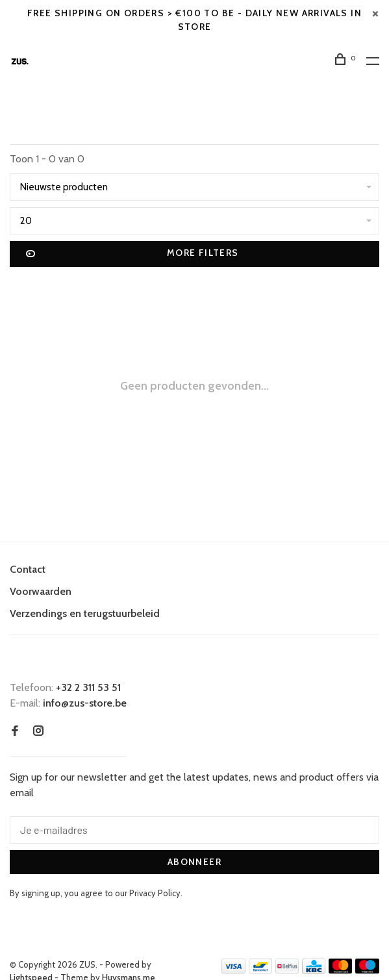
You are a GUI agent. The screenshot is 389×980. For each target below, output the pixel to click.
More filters (132, 254)
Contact (28, 569)
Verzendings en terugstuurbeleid (85, 613)
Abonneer (194, 862)
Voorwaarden (41, 591)
